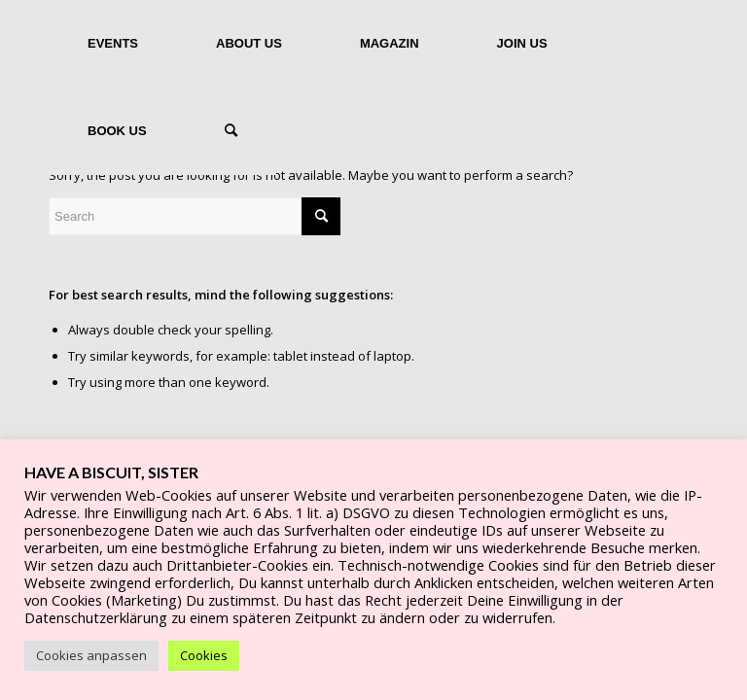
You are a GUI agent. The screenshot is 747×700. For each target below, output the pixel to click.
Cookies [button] (204, 655)
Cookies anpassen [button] (91, 655)
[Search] (231, 131)
